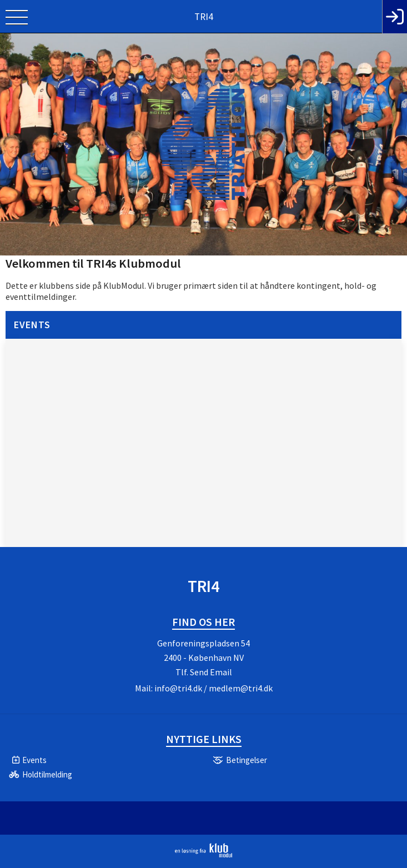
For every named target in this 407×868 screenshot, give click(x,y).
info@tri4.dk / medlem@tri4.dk (213, 688)
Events (32, 325)
